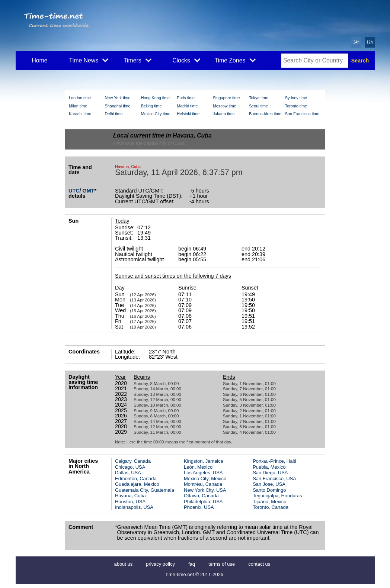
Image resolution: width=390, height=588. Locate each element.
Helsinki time (188, 114)
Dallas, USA (128, 473)
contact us (259, 564)
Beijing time (151, 106)
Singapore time (226, 98)
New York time (118, 98)
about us (124, 564)
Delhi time (114, 114)
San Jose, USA (269, 484)
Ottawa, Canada (201, 496)
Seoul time (258, 106)
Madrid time (187, 106)
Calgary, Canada (133, 461)
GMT (89, 191)
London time (80, 98)
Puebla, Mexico (269, 467)
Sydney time (296, 98)
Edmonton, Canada (136, 479)
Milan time (78, 106)
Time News (89, 60)
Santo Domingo (269, 490)
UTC (74, 191)
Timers (138, 60)
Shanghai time (118, 106)
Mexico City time (156, 114)
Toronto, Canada (271, 507)
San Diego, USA (270, 473)
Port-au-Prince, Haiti (274, 461)
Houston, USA (130, 502)
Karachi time (80, 114)
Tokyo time (259, 98)
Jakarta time (224, 114)
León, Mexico (198, 467)
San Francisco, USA (274, 479)
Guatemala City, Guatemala (145, 490)
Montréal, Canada (203, 484)
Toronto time (296, 106)
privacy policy (160, 564)
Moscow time (225, 106)
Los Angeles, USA (203, 473)
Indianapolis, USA (134, 507)
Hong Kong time (155, 98)
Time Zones (235, 60)
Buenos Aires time (265, 114)
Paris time (186, 98)
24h (356, 42)
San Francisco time (302, 114)
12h (370, 42)
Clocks (186, 60)
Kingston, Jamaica (204, 461)
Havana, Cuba (130, 496)
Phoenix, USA (199, 507)
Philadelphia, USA (203, 502)
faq (192, 564)
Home (39, 60)
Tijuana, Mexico (269, 502)
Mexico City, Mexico (205, 479)
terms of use (222, 564)
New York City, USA (205, 490)
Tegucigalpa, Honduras (277, 496)
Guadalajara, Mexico (137, 484)
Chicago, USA (130, 467)
